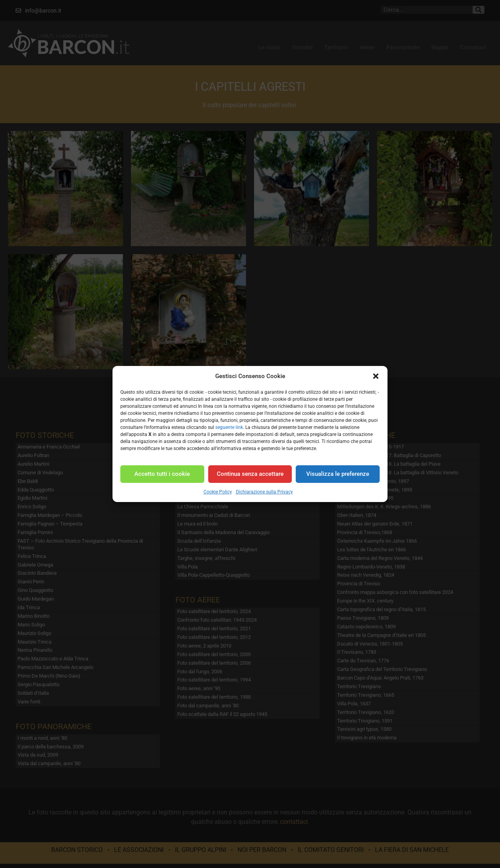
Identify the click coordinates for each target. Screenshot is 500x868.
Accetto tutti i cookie (162, 474)
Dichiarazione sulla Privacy (264, 492)
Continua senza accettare (250, 474)
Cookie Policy (218, 492)
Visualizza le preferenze (338, 474)
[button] (376, 376)
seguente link (229, 427)
